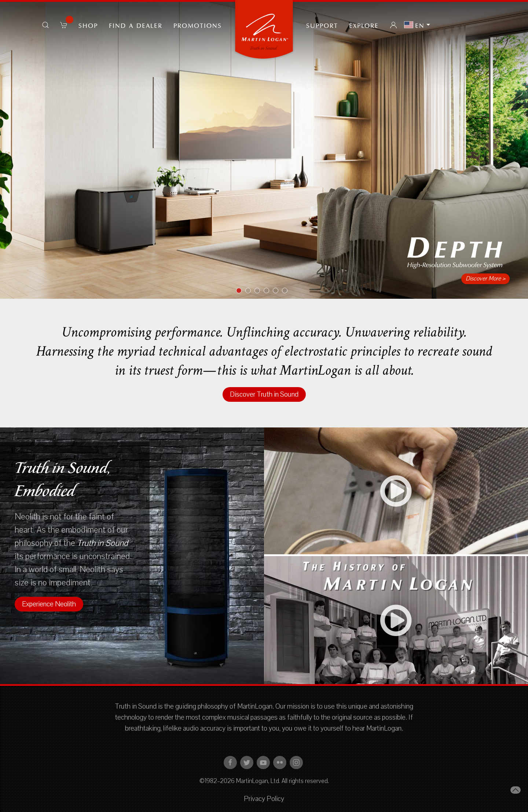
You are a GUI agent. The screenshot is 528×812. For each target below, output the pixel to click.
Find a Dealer (136, 25)
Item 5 (278, 291)
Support (322, 25)
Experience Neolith (49, 604)
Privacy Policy (264, 799)
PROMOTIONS (198, 25)
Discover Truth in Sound (264, 394)
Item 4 (269, 291)
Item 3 (260, 291)
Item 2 (251, 291)
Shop (88, 25)
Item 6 (287, 291)
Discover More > (485, 279)
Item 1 (241, 291)
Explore (364, 25)
